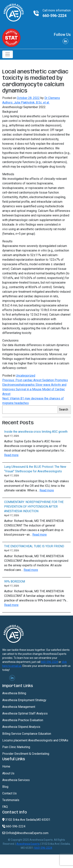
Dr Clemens (52, 98)
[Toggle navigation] (8, 54)
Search (64, 409)
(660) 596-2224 (43, 848)
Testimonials (11, 800)
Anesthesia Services (16, 780)
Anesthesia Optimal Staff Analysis (25, 713)
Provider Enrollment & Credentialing (26, 754)
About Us (8, 773)
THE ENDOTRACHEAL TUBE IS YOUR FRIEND (34, 546)
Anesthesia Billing (14, 693)
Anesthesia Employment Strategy (24, 700)
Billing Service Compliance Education (27, 734)
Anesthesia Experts (28, 844)
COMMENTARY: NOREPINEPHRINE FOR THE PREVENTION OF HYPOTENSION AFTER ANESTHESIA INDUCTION (34, 507)
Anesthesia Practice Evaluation (23, 720)
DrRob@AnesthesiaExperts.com (25, 833)
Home (6, 766)
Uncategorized (26, 376)
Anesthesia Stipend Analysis (21, 727)
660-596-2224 (54, 16)
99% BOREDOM (15, 581)
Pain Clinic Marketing (16, 747)
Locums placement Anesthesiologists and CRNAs (35, 740)
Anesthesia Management (19, 707)
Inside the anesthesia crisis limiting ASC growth (36, 432)
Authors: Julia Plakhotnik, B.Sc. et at (26, 102)
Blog (5, 787)
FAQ (5, 807)
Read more (11, 455)
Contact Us (9, 793)
